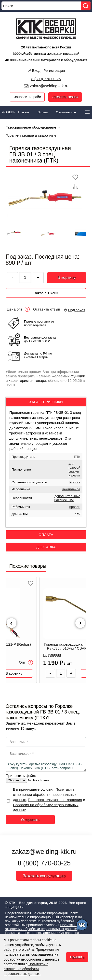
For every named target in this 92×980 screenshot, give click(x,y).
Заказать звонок (65, 97)
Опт (26, 663)
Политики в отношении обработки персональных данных (45, 794)
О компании (66, 112)
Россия (75, 482)
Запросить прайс (27, 97)
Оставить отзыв (47, 309)
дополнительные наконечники (67, 498)
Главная (24, 112)
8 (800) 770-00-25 (46, 79)
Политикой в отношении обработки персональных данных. (26, 969)
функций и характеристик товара (45, 378)
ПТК (77, 457)
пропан (75, 507)
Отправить (30, 820)
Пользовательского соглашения (55, 800)
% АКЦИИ (9, 112)
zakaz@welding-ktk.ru (49, 86)
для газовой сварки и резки (74, 469)
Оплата (43, 112)
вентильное (71, 489)
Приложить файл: (21, 776)
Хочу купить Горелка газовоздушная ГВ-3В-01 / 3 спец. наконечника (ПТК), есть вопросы (46, 766)
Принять (77, 957)
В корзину (67, 277)
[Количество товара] (61, 673)
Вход (34, 70)
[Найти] (86, 6)
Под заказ (74, 310)
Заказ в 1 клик (46, 293)
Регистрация (54, 70)
